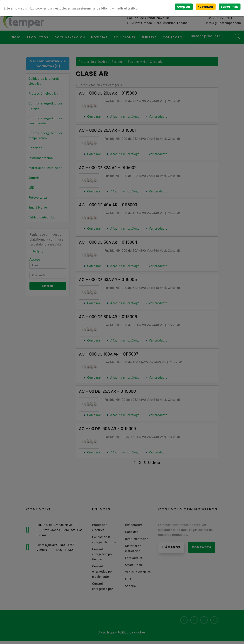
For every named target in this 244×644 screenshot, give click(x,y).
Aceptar (183, 7)
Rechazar (205, 7)
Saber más (229, 7)
